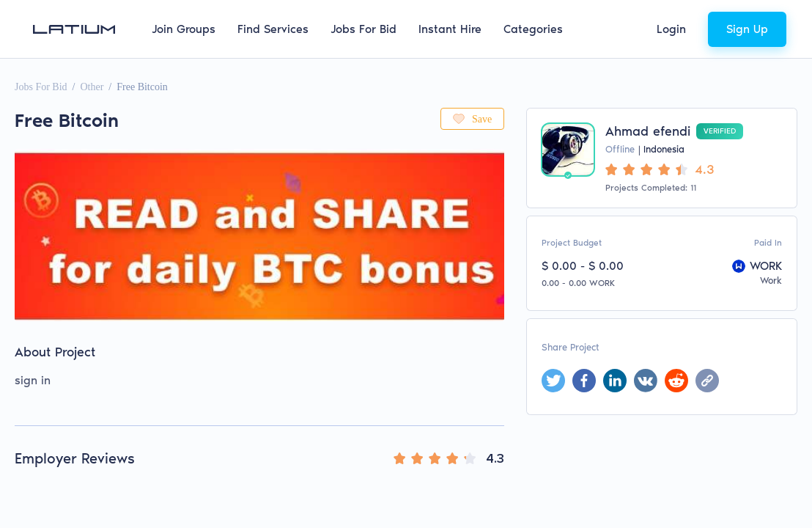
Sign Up (747, 29)
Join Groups (184, 29)
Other (92, 87)
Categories (533, 29)
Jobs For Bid (363, 29)
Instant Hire (450, 29)
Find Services (273, 29)
